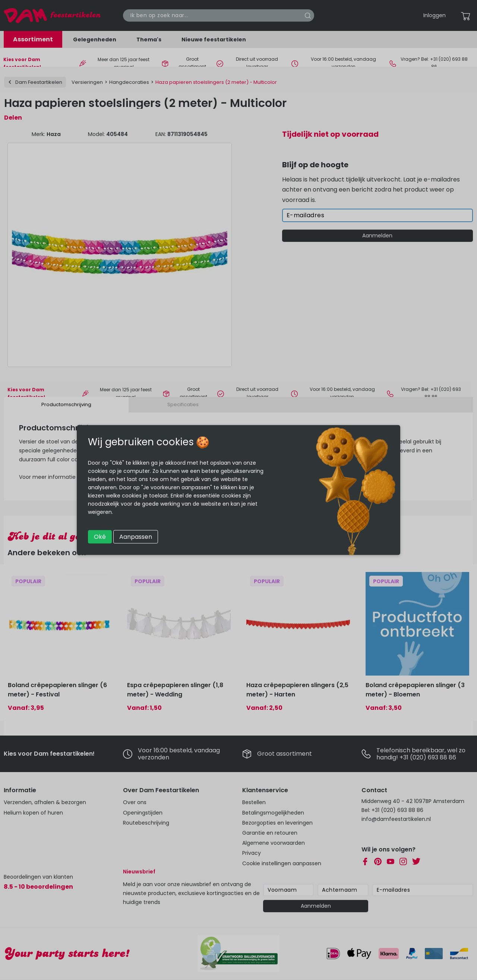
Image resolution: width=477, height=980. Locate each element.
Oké (100, 537)
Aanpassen (136, 537)
